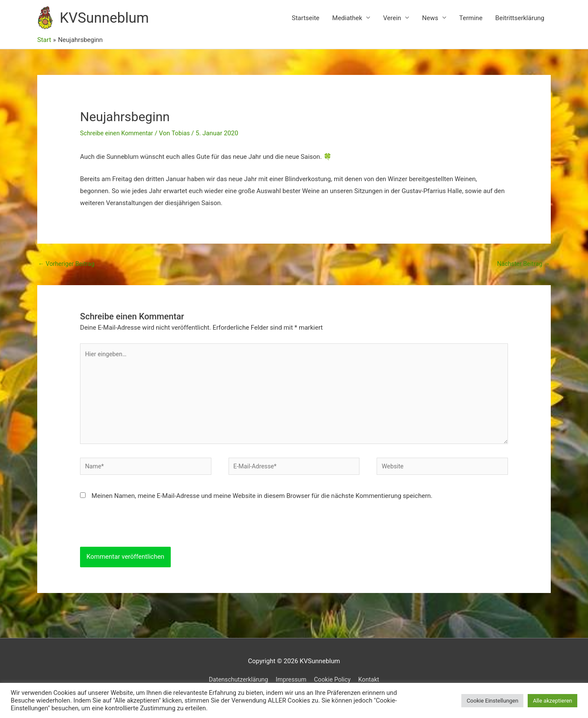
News (430, 22)
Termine (471, 22)
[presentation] (145, 545)
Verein (392, 22)
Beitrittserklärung (520, 22)
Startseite (306, 22)
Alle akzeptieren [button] (552, 701)
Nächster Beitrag (522, 271)
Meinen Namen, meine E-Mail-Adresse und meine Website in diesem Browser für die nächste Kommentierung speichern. (262, 511)
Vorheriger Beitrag (68, 271)
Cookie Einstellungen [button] (492, 701)
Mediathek (347, 22)
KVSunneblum (112, 22)
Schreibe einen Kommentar (119, 141)
